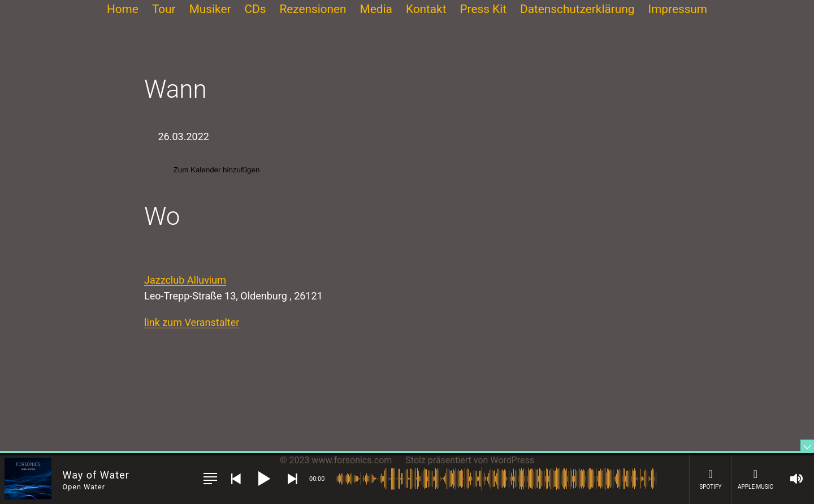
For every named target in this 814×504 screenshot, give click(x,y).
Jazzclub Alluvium (185, 280)
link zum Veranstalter (192, 322)
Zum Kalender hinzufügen (207, 169)
